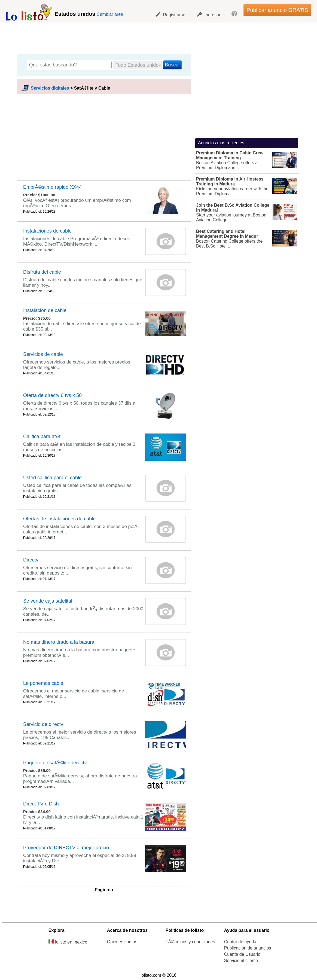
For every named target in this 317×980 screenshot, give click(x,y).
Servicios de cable (43, 354)
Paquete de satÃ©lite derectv (55, 763)
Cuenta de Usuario (242, 954)
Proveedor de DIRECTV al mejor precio (66, 848)
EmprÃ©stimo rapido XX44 (52, 187)
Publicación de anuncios (248, 948)
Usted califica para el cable (52, 478)
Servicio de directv (43, 724)
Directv (31, 560)
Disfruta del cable (42, 272)
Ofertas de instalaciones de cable (59, 519)
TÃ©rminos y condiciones (190, 942)
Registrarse (171, 15)
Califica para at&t (42, 436)
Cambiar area (110, 14)
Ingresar (209, 15)
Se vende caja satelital (48, 601)
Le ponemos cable (43, 683)
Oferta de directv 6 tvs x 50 (52, 395)
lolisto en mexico (68, 942)
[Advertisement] (156, 37)
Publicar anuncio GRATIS (277, 10)
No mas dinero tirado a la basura (59, 642)
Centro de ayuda (240, 942)
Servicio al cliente (241, 961)
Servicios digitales (50, 88)
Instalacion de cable (45, 310)
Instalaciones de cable (47, 231)
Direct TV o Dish (41, 804)
